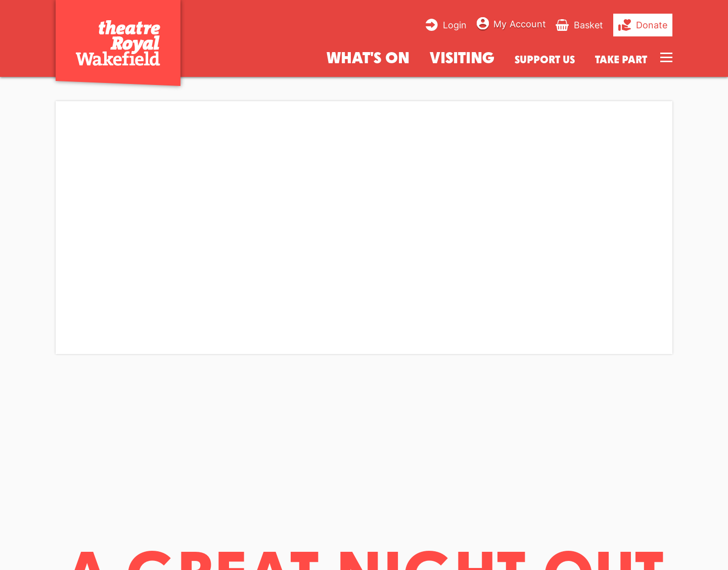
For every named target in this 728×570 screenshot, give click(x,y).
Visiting (462, 57)
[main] (364, 315)
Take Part (621, 59)
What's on (368, 57)
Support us (545, 59)
